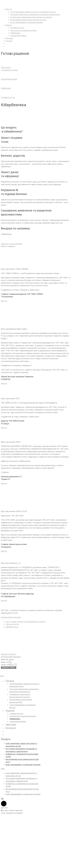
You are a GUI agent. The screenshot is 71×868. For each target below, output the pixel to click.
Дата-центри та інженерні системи (23, 716)
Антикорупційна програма (11, 617)
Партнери (11, 724)
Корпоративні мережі (18, 721)
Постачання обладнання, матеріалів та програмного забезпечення (24, 690)
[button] (21, 769)
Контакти (11, 728)
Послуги (10, 681)
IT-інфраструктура (16, 714)
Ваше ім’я (5, 662)
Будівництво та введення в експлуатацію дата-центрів (20, 696)
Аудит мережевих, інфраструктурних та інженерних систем (24, 685)
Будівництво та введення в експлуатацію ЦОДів (22, 755)
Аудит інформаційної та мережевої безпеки (22, 706)
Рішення (10, 710)
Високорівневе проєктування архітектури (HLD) (20, 701)
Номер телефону (7, 665)
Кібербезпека (15, 719)
